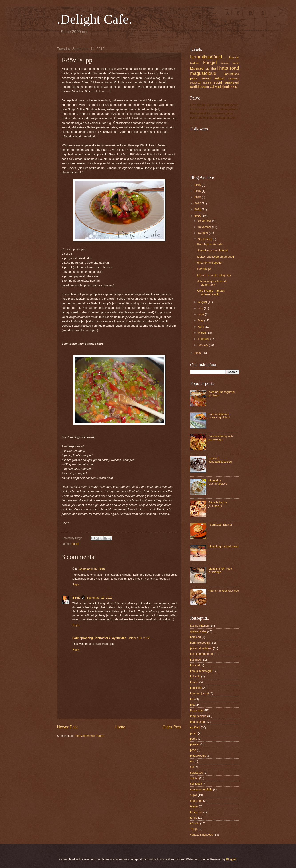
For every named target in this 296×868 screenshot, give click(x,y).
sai (192, 767)
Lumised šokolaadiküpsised (220, 460)
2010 (198, 216)
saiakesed (197, 773)
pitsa (193, 750)
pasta (194, 78)
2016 (198, 185)
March (202, 333)
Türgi (193, 829)
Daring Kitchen (199, 626)
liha (213, 68)
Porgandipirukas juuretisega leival (219, 416)
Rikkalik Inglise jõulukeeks (218, 504)
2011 (198, 209)
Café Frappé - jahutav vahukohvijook (211, 292)
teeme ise (196, 812)
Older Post (172, 727)
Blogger (231, 859)
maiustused (232, 74)
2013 (198, 197)
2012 (198, 203)
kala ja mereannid (201, 654)
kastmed (196, 660)
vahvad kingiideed (223, 87)
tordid (194, 87)
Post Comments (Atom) (89, 736)
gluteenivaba (198, 631)
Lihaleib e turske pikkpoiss (214, 275)
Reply (76, 584)
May (201, 320)
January (203, 345)
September (205, 239)
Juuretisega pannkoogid (212, 250)
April (201, 327)
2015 (198, 191)
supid (75, 544)
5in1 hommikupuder (210, 263)
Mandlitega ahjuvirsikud (223, 546)
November (205, 227)
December (205, 221)
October (203, 233)
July (201, 308)
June (201, 314)
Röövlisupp (204, 269)
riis (192, 761)
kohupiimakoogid (201, 671)
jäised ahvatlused (201, 648)
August (203, 302)
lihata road (228, 68)
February (204, 339)
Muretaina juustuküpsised (218, 482)
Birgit (76, 598)
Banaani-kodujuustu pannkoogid (221, 438)
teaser (194, 806)
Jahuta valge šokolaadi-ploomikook (212, 283)
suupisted (232, 82)
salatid (219, 78)
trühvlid (204, 87)
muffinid (195, 727)
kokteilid (195, 63)
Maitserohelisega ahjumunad (216, 257)
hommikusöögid (206, 57)
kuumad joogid (230, 63)
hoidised (195, 637)
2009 (198, 353)
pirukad (206, 78)
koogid (210, 62)
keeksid (234, 57)
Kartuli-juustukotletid (210, 244)
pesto (194, 739)
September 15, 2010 (92, 569)
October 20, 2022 (139, 638)
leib (207, 69)
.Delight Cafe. (95, 19)
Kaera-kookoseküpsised (224, 591)
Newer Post (67, 727)
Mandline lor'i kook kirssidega (220, 570)
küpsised (197, 68)
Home (120, 727)
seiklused (234, 78)
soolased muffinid (201, 83)
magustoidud (203, 73)
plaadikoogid (198, 756)
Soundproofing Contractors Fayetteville (99, 638)
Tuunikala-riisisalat (220, 525)
